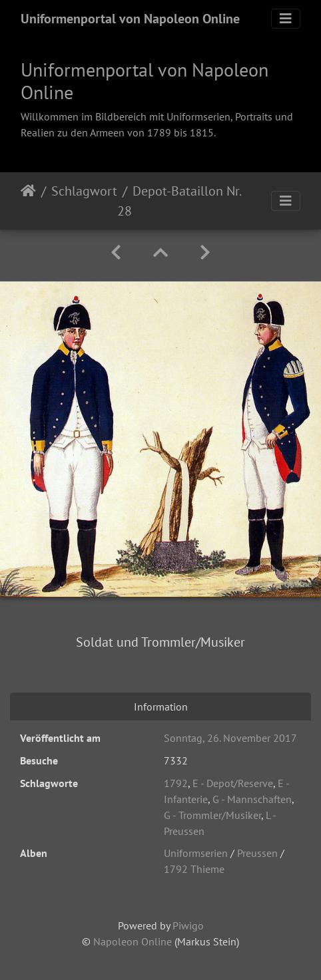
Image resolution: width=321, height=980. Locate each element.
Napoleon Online (133, 941)
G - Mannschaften (252, 799)
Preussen (257, 853)
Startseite (28, 201)
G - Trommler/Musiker (212, 815)
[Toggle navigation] (286, 19)
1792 (176, 783)
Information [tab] (161, 707)
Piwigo (188, 925)
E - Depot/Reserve (233, 783)
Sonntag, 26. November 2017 (230, 738)
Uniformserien (196, 853)
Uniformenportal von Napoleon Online (130, 19)
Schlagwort (84, 191)
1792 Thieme (194, 869)
